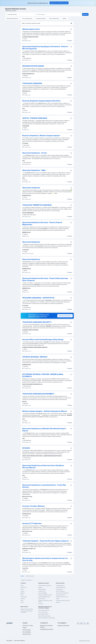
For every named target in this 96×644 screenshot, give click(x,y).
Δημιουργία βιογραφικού (65, 316)
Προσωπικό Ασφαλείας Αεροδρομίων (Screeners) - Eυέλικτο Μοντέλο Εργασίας (45, 48)
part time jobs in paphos (43, 614)
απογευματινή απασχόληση (62, 593)
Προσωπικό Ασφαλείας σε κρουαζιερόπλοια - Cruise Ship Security (44, 486)
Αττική (22, 589)
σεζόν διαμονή (59, 589)
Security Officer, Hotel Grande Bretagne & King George (43, 340)
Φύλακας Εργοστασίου (31, 29)
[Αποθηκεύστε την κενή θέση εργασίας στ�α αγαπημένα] (71, 136)
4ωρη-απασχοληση (60, 591)
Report (69, 41)
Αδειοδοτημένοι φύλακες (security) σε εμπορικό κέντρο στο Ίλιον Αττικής (45, 559)
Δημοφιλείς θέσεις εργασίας (27, 609)
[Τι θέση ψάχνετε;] (20, 14)
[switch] (72, 23)
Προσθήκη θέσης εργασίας (47, 629)
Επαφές (25, 628)
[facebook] (78, 623)
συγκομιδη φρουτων (60, 585)
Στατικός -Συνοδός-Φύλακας (33, 506)
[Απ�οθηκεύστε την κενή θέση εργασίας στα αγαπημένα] (71, 47)
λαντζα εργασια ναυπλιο (44, 610)
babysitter (58, 602)
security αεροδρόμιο (43, 593)
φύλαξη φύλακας (42, 589)
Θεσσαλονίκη (24, 587)
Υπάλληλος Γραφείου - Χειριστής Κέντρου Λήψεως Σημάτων (46, 541)
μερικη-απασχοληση (60, 595)
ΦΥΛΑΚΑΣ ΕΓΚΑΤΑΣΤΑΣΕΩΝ (33, 66)
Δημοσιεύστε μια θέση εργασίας (59, 3)
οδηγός (58, 599)
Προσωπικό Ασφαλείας (31, 242)
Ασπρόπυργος (24, 597)
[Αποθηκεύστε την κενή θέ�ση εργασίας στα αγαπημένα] (71, 394)
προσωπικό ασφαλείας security (45, 595)
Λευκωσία (23, 599)
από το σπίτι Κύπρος (43, 612)
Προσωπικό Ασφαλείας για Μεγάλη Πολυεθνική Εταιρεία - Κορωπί (44, 430)
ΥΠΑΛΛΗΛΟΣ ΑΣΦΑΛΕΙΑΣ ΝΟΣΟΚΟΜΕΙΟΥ (38, 394)
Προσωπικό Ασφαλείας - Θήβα (34, 170)
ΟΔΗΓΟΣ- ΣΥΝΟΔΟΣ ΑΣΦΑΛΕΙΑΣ (35, 118)
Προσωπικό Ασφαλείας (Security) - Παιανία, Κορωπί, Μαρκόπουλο (42, 223)
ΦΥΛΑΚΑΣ (26, 448)
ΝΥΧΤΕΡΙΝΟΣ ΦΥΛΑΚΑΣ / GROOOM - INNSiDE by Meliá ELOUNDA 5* (43, 375)
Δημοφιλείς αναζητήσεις (27, 580)
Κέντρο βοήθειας (27, 632)
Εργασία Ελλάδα (27, 634)
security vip (41, 604)
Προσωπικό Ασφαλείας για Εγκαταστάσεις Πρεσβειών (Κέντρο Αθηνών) (43, 467)
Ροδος (22, 595)
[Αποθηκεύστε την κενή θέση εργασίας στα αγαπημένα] (71, 29)
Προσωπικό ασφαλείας (31, 188)
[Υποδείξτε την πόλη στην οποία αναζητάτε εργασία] (50, 14)
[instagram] (81, 623)
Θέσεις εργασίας (27, 630)
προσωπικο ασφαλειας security (63, 600)
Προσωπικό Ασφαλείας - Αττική (34, 153)
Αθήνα (22, 585)
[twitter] (85, 623)
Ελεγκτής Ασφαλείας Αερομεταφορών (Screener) (41, 101)
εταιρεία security (42, 591)
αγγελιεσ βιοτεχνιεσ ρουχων (44, 616)
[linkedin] (88, 623)
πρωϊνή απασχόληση (61, 587)
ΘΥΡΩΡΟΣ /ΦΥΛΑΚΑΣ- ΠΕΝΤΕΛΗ (35, 357)
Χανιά (22, 600)
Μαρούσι (23, 593)
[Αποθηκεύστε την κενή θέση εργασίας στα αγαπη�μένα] (71, 223)
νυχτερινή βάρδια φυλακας (44, 597)
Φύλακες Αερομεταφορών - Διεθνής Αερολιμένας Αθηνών (45, 411)
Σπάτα (22, 602)
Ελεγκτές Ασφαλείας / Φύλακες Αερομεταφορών (41, 136)
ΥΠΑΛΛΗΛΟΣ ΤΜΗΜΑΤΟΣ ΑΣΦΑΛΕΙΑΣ (37, 205)
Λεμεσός (23, 591)
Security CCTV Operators (32, 523)
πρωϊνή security (42, 599)
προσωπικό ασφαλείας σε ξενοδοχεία (47, 618)
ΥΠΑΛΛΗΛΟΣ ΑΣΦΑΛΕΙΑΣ (32, 83)
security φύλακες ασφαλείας (45, 585)
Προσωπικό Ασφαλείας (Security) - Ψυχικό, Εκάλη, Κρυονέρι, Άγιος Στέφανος (45, 279)
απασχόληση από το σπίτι (62, 597)
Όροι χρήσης (9, 641)
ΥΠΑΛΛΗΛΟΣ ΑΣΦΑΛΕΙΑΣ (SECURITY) (37, 322)
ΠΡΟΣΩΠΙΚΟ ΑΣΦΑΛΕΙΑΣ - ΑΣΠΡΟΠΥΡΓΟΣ (38, 298)
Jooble (88, 641)
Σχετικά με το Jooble (28, 626)
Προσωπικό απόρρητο (19, 641)
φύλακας (40, 587)
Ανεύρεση (85, 14)
